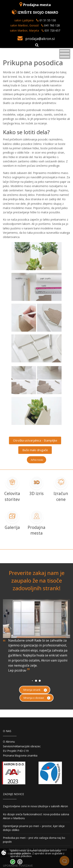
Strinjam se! (13, 862)
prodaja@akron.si (40, 39)
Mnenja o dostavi (37, 698)
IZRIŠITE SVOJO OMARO (38, 12)
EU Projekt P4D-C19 (16, 751)
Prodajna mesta (37, 5)
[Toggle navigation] (65, 54)
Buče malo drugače (35, 450)
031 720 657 (52, 30)
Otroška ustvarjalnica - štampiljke (35, 440)
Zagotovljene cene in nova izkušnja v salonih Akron (35, 806)
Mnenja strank (35, 690)
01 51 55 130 (48, 20)
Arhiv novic (37, 460)
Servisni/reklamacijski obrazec (22, 746)
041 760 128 (52, 25)
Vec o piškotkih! (20, 862)
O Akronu (9, 742)
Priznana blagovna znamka (20, 755)
